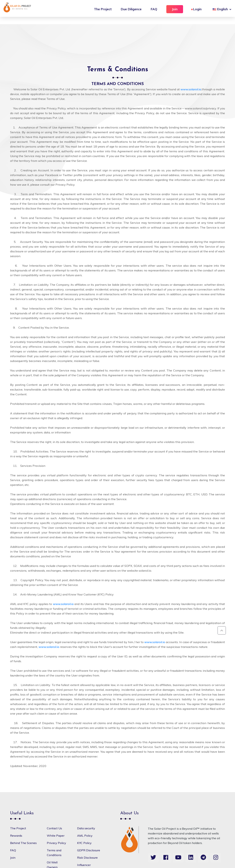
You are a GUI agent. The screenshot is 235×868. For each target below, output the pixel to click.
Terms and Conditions (54, 853)
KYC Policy (84, 843)
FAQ (154, 9)
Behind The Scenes (23, 843)
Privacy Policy (56, 843)
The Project (103, 9)
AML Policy (85, 836)
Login (197, 9)
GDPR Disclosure (89, 850)
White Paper (56, 836)
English (220, 9)
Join (175, 9)
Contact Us (54, 828)
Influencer (84, 865)
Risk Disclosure (87, 858)
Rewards (16, 836)
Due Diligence (131, 9)
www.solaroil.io (191, 89)
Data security (86, 828)
